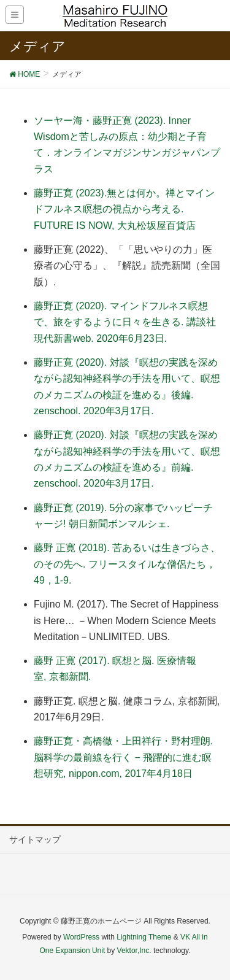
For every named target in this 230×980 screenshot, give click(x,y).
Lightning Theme (144, 937)
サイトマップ (35, 839)
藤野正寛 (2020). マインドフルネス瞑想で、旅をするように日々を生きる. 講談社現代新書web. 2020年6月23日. (125, 322)
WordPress (81, 937)
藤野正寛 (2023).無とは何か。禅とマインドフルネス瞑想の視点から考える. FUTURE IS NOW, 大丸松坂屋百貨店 (124, 209)
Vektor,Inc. (134, 951)
